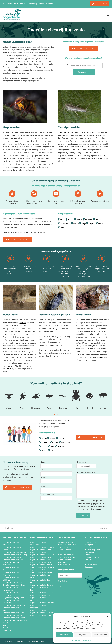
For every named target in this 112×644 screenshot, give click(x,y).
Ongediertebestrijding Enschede (42, 567)
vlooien (18, 222)
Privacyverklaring (86, 640)
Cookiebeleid (76, 640)
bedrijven (18, 61)
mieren (104, 320)
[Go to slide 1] (55, 414)
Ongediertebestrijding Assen (41, 557)
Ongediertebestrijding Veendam (42, 555)
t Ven (62, 227)
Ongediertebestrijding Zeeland (42, 585)
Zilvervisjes (62, 132)
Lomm (76, 223)
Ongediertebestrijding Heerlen (14, 605)
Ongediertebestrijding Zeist (13, 615)
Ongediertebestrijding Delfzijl (41, 550)
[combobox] (86, 65)
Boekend (89, 220)
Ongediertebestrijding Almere (41, 572)
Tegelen (92, 223)
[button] (108, 616)
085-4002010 (8, 369)
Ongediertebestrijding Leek (40, 552)
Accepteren (64, 635)
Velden (101, 223)
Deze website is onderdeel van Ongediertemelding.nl (24, 641)
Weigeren (82, 635)
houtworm (55, 325)
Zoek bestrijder (84, 72)
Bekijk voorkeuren (100, 635)
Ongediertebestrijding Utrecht (41, 595)
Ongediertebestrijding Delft (13, 557)
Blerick (79, 220)
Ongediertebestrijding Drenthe (42, 610)
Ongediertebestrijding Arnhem (14, 618)
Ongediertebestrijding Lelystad (42, 570)
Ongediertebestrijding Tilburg (14, 585)
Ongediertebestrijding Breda (13, 582)
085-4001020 (102, 357)
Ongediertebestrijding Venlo (13, 598)
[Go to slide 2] (57, 414)
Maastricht (104, 528)
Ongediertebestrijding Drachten (42, 547)
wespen (14, 138)
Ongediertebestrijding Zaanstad (15, 552)
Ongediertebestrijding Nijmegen (15, 620)
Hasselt (99, 220)
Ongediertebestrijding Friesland (42, 603)
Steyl (84, 223)
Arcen (63, 220)
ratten (41, 222)
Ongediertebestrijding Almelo (41, 565)
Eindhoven (8, 528)
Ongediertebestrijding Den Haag (15, 555)
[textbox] (83, 65)
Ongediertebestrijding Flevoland (42, 615)
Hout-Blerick (65, 223)
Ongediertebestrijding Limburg (42, 592)
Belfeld (71, 220)
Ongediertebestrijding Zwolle (41, 562)
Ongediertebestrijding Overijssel (42, 613)
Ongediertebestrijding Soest (13, 613)
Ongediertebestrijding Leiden (14, 560)
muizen (50, 222)
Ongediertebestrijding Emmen (41, 560)
